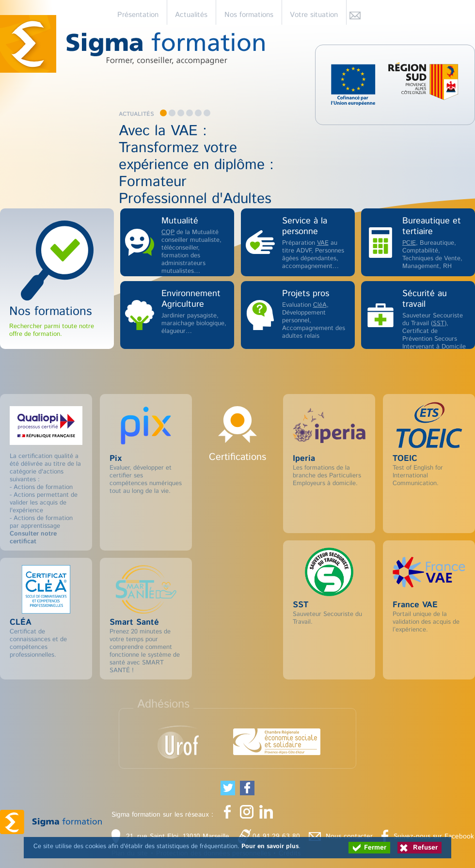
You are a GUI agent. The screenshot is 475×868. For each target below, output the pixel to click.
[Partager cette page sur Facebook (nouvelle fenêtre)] (247, 788)
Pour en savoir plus (270, 846)
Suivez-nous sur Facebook (434, 836)
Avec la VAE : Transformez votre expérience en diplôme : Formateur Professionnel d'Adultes (196, 165)
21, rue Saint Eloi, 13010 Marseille (178, 836)
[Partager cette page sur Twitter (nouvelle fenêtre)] (228, 788)
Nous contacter (349, 836)
